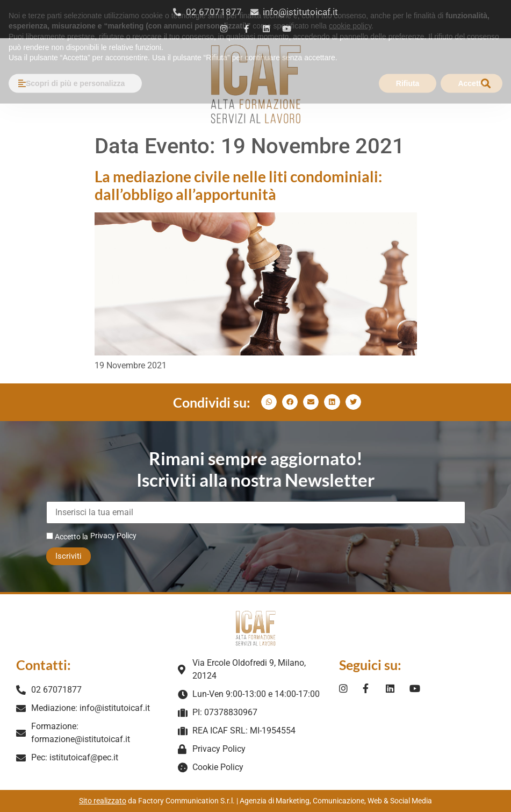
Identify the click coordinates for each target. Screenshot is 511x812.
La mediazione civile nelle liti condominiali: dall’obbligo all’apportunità (238, 186)
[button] (486, 84)
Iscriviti (69, 556)
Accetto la (67, 536)
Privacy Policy (113, 536)
